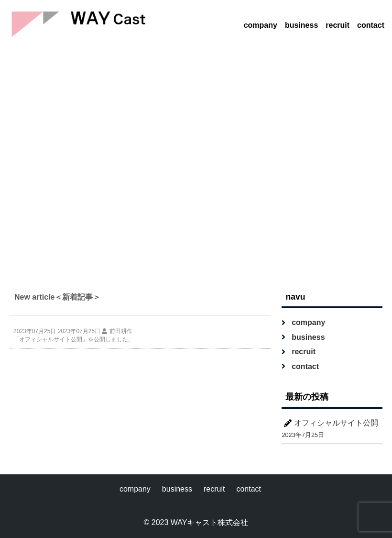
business (301, 25)
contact (371, 25)
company (261, 25)
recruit (338, 25)
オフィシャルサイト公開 (336, 423)
